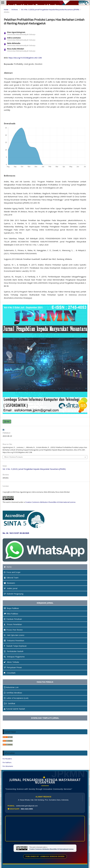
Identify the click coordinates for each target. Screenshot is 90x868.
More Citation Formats (14, 457)
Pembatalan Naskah (14, 651)
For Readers (7, 759)
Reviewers (9, 583)
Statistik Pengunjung (14, 594)
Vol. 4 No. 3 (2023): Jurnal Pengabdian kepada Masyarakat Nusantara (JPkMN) (50, 10)
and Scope (12, 572)
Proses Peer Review (13, 630)
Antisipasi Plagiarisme (14, 657)
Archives (15, 10)
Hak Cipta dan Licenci (14, 635)
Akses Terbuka (11, 662)
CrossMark (10, 673)
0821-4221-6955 (27, 809)
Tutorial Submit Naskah (14, 709)
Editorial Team (11, 578)
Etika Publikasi (11, 614)
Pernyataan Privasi (13, 667)
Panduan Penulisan (13, 619)
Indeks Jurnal (11, 588)
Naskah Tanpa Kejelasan (15, 646)
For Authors (7, 762)
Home (6, 10)
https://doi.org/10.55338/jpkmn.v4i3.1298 (25, 58)
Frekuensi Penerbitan (14, 641)
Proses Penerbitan (13, 624)
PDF (8, 422)
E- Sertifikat (10, 703)
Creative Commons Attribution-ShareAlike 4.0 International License (50, 502)
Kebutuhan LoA (11, 687)
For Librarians (8, 766)
